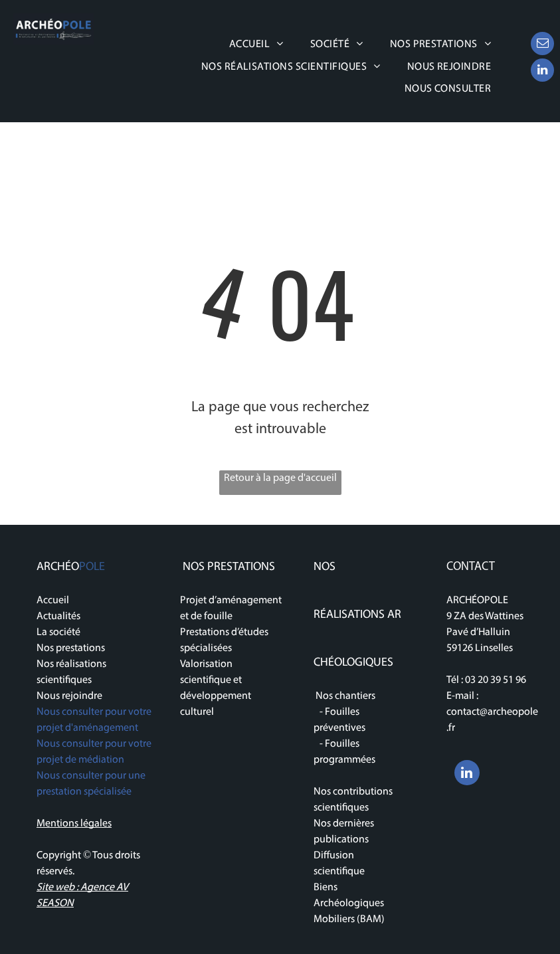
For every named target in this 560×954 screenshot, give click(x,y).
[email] (542, 45)
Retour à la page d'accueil (280, 478)
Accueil (53, 601)
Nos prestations (71, 648)
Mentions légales (74, 824)
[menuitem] (256, 44)
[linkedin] (542, 72)
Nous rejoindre (69, 696)
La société (58, 632)
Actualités (58, 617)
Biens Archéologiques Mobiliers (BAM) (349, 904)
